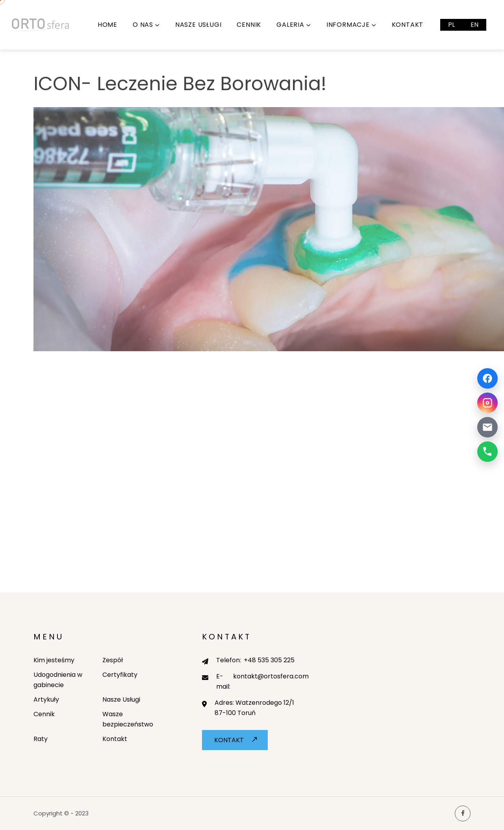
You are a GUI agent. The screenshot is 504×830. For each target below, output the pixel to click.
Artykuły (46, 699)
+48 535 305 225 (269, 660)
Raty (41, 739)
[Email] (487, 427)
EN (474, 25)
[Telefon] (487, 452)
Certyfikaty (120, 675)
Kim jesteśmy (54, 660)
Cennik (249, 25)
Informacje (348, 25)
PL (451, 25)
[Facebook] (487, 378)
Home (107, 25)
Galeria (290, 25)
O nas (143, 25)
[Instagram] (487, 403)
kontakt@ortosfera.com (271, 676)
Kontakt (408, 25)
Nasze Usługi (198, 25)
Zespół (113, 660)
